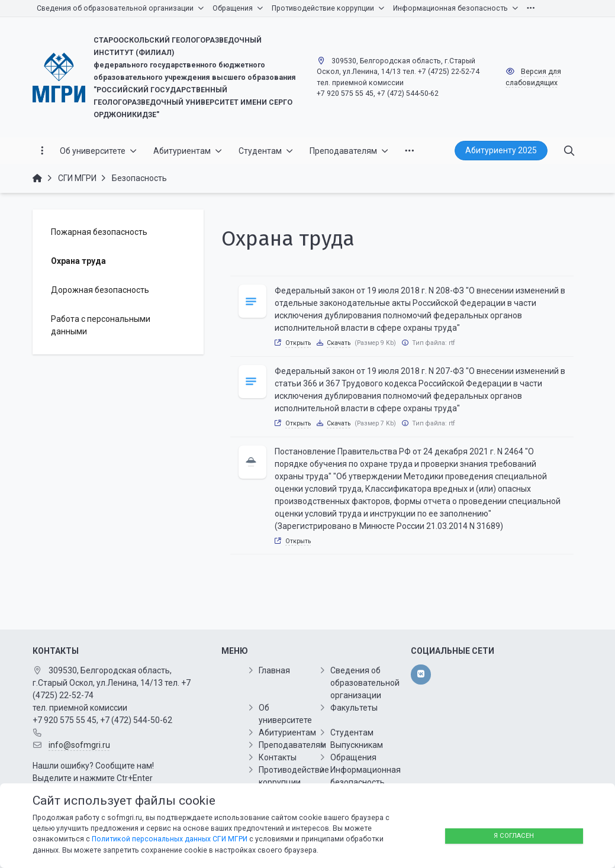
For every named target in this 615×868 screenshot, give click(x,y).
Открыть (298, 343)
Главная (274, 670)
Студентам (352, 733)
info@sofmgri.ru (79, 745)
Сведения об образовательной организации (365, 683)
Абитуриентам (287, 733)
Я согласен (514, 836)
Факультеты (354, 708)
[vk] (421, 675)
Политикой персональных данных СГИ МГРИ (170, 839)
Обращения (353, 757)
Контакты (278, 757)
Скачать (339, 343)
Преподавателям (292, 745)
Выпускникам (357, 745)
